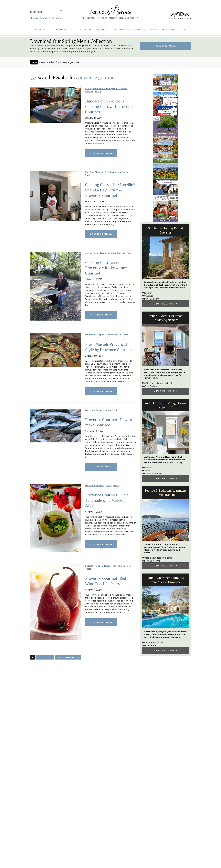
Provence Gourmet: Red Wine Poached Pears (106, 581)
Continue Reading (101, 153)
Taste (98, 92)
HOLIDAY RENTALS (42, 30)
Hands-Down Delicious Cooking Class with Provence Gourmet (110, 106)
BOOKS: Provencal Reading (129, 30)
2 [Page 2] (38, 657)
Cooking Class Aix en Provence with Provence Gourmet (106, 268)
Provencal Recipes (95, 335)
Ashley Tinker (92, 253)
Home (34, 62)
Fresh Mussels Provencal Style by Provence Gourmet (109, 347)
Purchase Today (165, 46)
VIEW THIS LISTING (165, 304)
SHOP (185, 30)
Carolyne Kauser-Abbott (98, 89)
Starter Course (113, 335)
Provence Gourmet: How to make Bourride (109, 422)
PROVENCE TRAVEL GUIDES (162, 30)
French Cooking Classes (117, 172)
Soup (108, 410)
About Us (34, 18)
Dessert (89, 566)
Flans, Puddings (102, 566)
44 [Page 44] (51, 657)
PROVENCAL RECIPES (65, 30)
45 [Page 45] (58, 657)
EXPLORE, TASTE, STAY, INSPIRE (93, 30)
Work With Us (45, 18)
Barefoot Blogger (94, 172)
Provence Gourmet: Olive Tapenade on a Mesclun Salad (107, 500)
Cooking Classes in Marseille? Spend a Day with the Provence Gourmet (110, 190)
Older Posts (72, 657)
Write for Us (57, 18)
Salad (109, 486)
